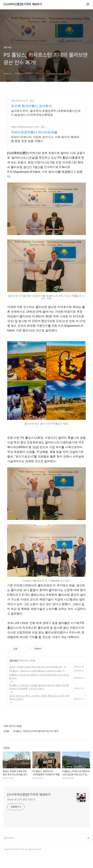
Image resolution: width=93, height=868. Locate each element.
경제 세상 (14, 660)
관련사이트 (9, 838)
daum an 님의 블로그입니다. (22, 799)
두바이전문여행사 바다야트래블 (34, 132)
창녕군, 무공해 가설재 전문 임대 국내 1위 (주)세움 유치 (36, 667)
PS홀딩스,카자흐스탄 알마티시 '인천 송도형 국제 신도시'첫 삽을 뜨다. (39, 676)
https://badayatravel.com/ (25, 127)
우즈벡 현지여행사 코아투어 (31, 106)
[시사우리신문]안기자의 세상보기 (23, 4)
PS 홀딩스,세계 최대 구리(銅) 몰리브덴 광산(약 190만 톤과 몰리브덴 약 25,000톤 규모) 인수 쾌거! (39, 687)
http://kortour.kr (19, 101)
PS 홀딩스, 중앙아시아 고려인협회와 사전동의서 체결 (35, 671)
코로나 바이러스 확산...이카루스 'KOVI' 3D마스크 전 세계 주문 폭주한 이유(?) (39, 697)
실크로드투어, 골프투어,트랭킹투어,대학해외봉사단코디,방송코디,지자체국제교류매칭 (46, 113)
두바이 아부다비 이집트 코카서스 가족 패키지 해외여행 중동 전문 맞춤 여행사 (45, 139)
